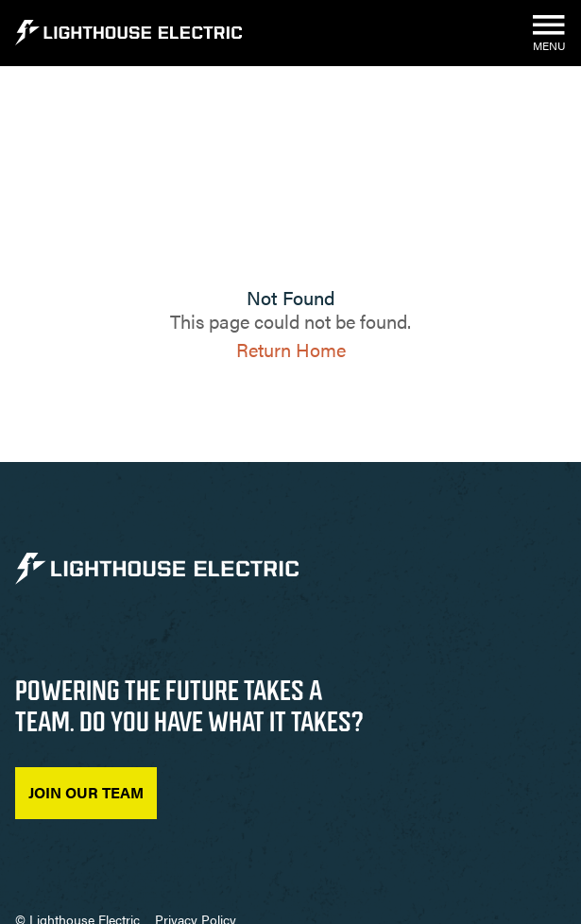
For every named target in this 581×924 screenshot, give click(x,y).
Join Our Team (86, 792)
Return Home (291, 349)
